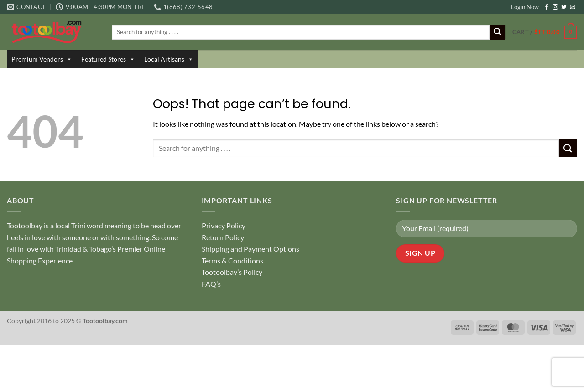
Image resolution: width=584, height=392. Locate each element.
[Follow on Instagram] (555, 7)
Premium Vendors (42, 59)
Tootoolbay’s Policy (232, 272)
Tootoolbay (25, 225)
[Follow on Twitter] (564, 7)
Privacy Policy (224, 225)
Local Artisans (169, 59)
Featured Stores (108, 59)
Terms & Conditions (232, 260)
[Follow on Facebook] (547, 7)
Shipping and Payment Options (250, 249)
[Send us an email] (573, 7)
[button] (545, 32)
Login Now (525, 7)
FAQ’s (211, 284)
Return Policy (223, 237)
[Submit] (497, 32)
